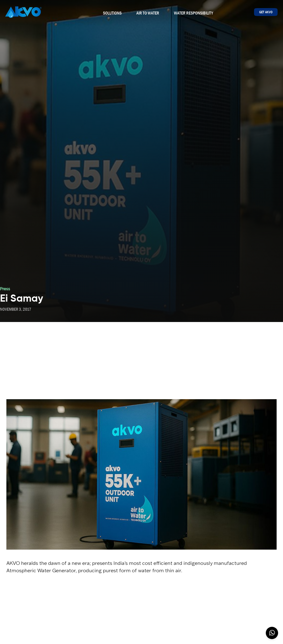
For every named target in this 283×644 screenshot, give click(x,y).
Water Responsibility (193, 13)
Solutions (112, 13)
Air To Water (148, 13)
